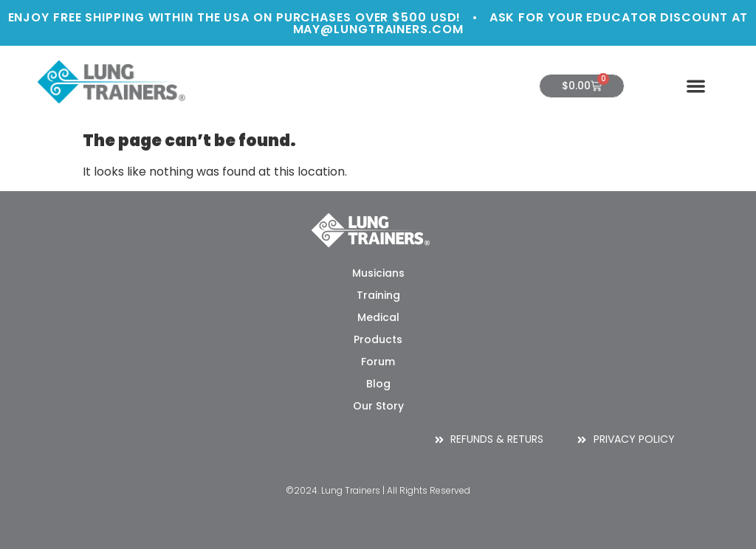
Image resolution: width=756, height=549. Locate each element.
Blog (378, 384)
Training (378, 295)
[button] (696, 86)
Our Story (378, 406)
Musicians (378, 273)
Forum (378, 362)
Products (378, 339)
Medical (378, 317)
